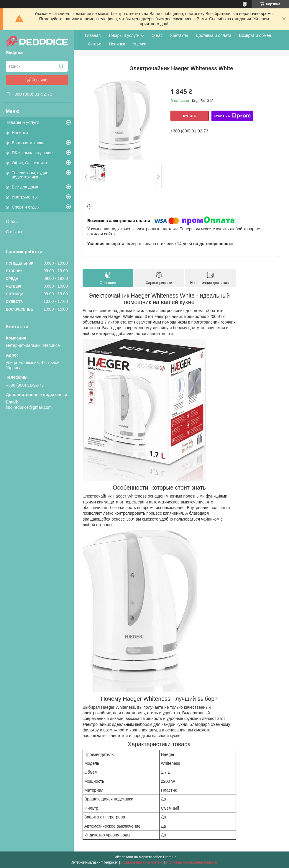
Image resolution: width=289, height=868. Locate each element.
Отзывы (14, 232)
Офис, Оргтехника (29, 163)
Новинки (20, 133)
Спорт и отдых (26, 207)
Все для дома (25, 187)
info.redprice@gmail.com (29, 407)
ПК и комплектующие (32, 153)
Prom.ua (170, 857)
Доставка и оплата (214, 35)
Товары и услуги (23, 122)
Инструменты (25, 197)
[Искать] (61, 66)
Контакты (179, 35)
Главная (93, 35)
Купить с (232, 116)
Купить (190, 116)
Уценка (139, 44)
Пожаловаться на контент (142, 862)
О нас (12, 221)
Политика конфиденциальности (192, 862)
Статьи (95, 44)
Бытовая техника (28, 143)
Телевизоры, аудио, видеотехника (31, 175)
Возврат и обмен (255, 35)
